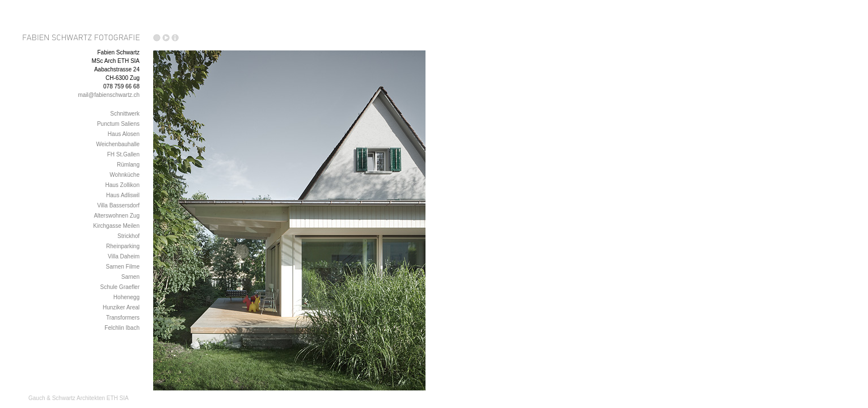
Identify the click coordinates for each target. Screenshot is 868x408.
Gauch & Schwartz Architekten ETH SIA (79, 398)
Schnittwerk (125, 114)
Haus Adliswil (123, 195)
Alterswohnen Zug (117, 216)
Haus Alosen (124, 134)
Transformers (123, 318)
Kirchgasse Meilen (116, 226)
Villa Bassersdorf (118, 205)
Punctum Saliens (118, 124)
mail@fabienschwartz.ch (109, 95)
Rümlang (128, 165)
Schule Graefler (120, 287)
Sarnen (130, 277)
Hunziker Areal (121, 307)
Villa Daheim (124, 256)
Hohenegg (127, 297)
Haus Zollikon (122, 185)
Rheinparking (123, 246)
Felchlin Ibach (122, 328)
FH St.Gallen (123, 154)
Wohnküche (125, 175)
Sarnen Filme (123, 267)
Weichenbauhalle (118, 144)
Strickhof (128, 236)
